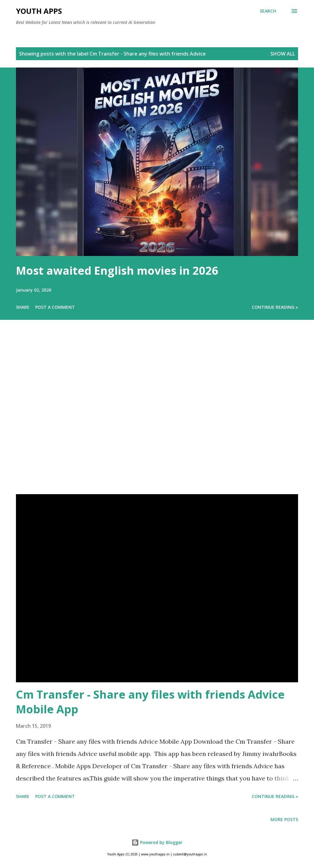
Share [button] (23, 307)
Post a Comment (55, 307)
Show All (283, 54)
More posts (284, 819)
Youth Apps (39, 11)
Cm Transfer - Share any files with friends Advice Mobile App (150, 702)
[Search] (268, 11)
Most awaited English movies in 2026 (117, 271)
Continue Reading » (275, 307)
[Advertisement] (157, 416)
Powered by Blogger (157, 842)
